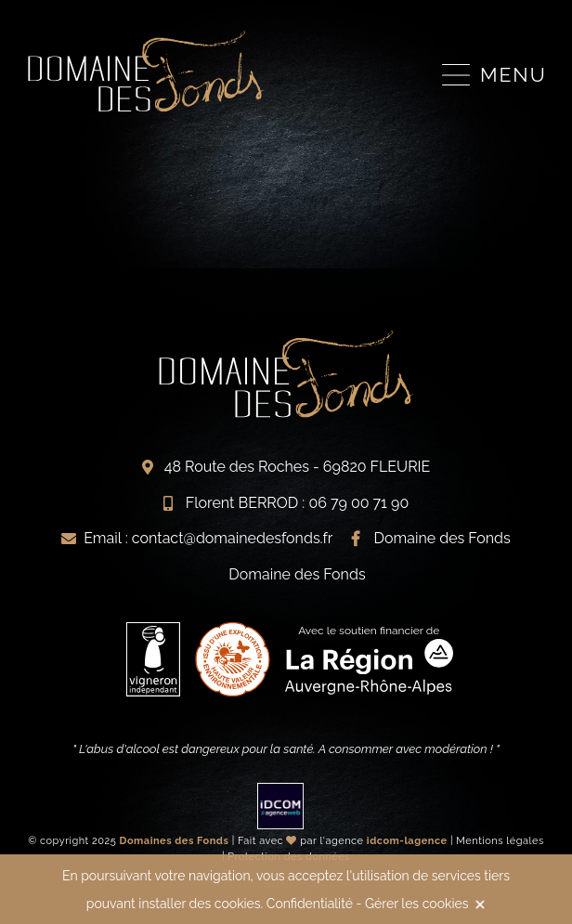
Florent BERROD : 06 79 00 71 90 (297, 503)
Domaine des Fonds (442, 538)
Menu (513, 75)
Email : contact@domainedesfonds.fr (208, 538)
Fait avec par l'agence (343, 841)
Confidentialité (310, 904)
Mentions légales (500, 841)
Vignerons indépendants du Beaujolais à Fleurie (146, 71)
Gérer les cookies (416, 904)
